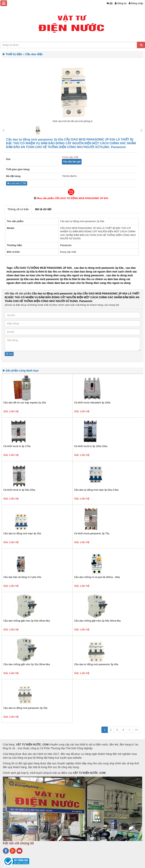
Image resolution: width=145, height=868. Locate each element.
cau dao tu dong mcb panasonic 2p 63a (99, 268)
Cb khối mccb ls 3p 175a (17, 446)
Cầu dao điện (34, 54)
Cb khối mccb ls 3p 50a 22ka (19, 490)
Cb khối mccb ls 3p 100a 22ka (91, 446)
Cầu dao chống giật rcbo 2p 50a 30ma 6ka (97, 621)
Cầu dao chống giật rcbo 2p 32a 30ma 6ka (27, 664)
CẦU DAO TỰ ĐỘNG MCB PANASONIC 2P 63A (43, 268)
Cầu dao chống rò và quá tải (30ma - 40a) (97, 577)
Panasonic (66, 245)
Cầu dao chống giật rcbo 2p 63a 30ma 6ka (27, 621)
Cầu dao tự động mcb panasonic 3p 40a (96, 664)
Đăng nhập (137, 3)
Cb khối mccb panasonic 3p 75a (92, 533)
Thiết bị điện (14, 54)
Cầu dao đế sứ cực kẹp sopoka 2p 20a (25, 403)
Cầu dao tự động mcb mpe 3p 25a (22, 533)
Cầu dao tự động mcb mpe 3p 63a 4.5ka (96, 490)
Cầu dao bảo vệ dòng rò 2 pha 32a (22, 577)
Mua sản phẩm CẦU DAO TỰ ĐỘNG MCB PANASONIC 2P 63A (73, 198)
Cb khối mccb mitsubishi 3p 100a (92, 403)
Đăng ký (122, 3)
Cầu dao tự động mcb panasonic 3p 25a (25, 708)
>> (137, 730)
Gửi (9, 354)
